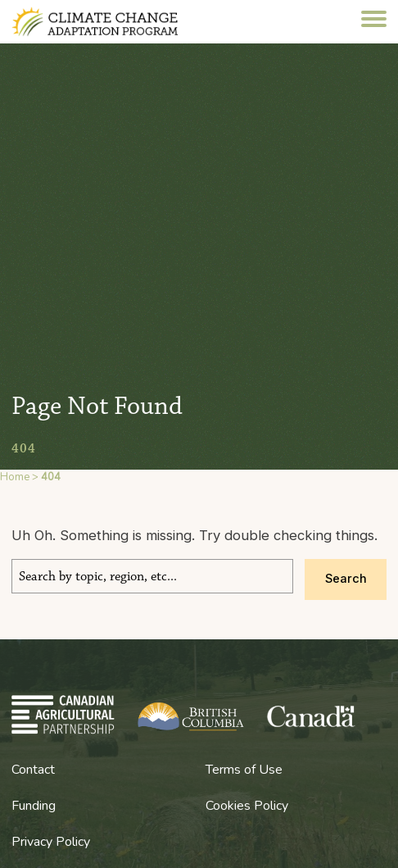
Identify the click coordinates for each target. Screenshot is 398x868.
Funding (34, 806)
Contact (33, 770)
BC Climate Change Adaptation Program (112, 22)
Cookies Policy (247, 806)
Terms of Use (244, 770)
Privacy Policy (51, 842)
